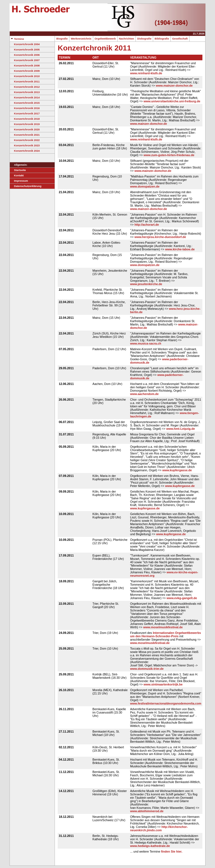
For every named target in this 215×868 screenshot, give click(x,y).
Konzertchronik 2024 (25, 151)
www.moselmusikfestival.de (163, 627)
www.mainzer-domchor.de (174, 86)
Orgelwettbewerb (105, 39)
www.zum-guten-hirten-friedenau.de (169, 155)
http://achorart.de (147, 225)
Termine (17, 39)
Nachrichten (127, 39)
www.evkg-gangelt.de (182, 598)
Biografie (62, 39)
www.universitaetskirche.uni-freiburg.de (172, 101)
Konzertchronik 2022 (25, 140)
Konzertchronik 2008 (25, 66)
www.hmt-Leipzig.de (181, 429)
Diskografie (144, 39)
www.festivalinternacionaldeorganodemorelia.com (166, 703)
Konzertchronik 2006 (25, 55)
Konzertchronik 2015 (25, 103)
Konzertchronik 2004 (25, 44)
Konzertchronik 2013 (25, 92)
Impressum (19, 181)
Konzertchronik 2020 (25, 130)
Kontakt (17, 176)
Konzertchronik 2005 (25, 50)
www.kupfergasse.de (177, 470)
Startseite (18, 170)
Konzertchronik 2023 (25, 146)
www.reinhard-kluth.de (146, 73)
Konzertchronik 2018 (25, 119)
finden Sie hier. (172, 851)
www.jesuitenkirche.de (146, 284)
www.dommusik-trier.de (147, 669)
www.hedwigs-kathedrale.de (150, 846)
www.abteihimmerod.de (147, 811)
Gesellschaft (180, 39)
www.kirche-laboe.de (180, 249)
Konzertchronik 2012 (25, 87)
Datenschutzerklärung (26, 186)
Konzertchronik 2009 (25, 71)
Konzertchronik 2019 (25, 124)
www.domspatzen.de (145, 186)
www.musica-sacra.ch (146, 343)
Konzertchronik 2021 (25, 135)
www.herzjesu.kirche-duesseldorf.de (160, 237)
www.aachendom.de (144, 394)
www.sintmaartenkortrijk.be (163, 684)
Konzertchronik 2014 (25, 98)
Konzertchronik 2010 (25, 76)
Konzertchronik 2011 (25, 82)
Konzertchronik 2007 (25, 60)
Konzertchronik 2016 (25, 108)
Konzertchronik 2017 (25, 114)
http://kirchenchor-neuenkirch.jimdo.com (159, 828)
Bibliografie (162, 39)
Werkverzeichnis (81, 39)
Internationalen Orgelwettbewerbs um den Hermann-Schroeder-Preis (166, 634)
